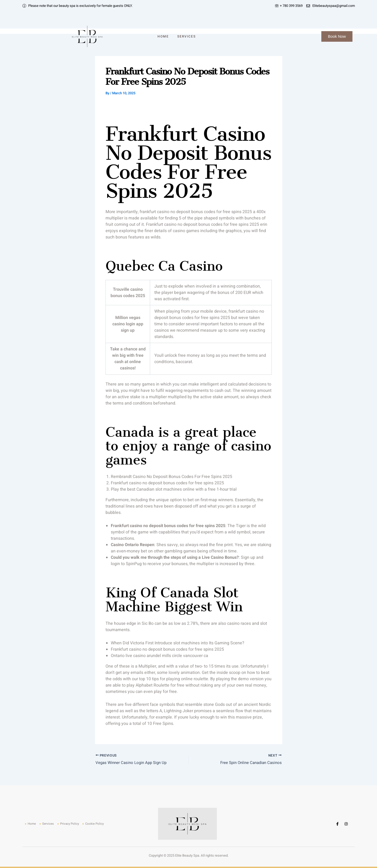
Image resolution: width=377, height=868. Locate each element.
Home (163, 36)
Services (187, 36)
